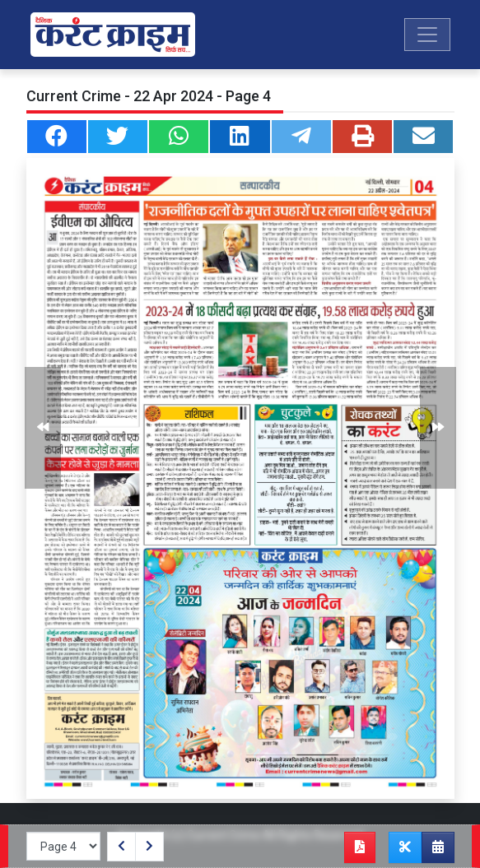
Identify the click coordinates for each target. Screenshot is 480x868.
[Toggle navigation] (427, 35)
